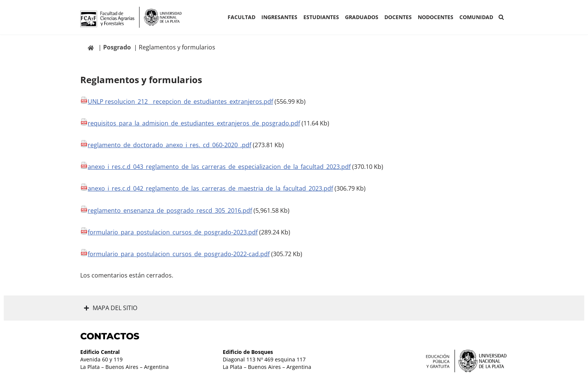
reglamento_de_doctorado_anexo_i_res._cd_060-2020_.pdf (169, 145)
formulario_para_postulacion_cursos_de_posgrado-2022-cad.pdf (179, 254)
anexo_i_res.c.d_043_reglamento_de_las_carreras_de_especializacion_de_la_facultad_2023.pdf (219, 167)
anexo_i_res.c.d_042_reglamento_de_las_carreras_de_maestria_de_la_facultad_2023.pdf (210, 188)
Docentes (398, 17)
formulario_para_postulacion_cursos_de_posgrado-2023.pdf (173, 232)
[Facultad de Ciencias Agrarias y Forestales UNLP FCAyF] (131, 17)
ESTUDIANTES (321, 17)
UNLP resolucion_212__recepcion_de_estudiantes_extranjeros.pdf (180, 101)
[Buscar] (501, 17)
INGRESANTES (279, 17)
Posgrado (117, 47)
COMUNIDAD (476, 17)
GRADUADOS (362, 17)
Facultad (241, 17)
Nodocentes (436, 17)
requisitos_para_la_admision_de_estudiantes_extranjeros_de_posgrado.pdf (194, 123)
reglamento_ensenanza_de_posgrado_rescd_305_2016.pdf (170, 210)
